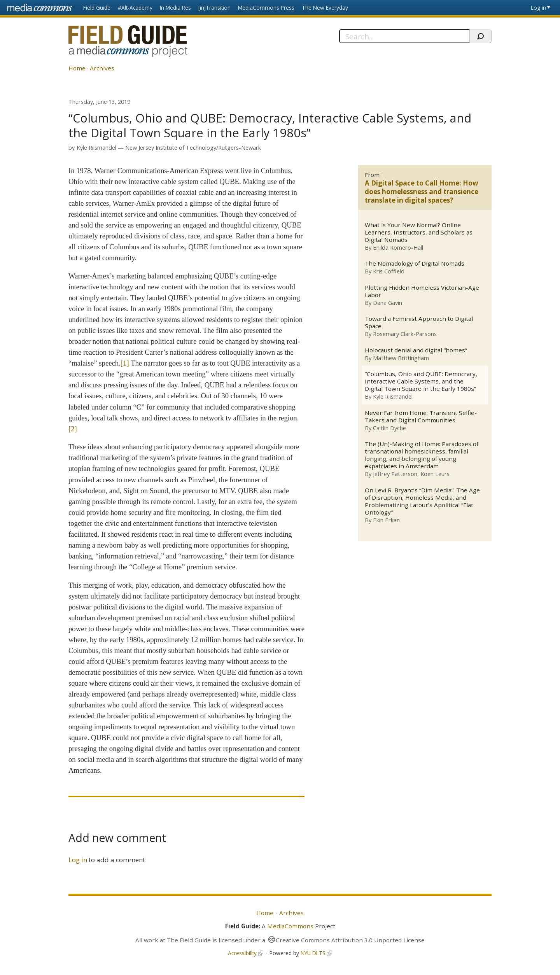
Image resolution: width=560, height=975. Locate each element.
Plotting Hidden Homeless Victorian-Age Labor (422, 291)
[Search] (404, 36)
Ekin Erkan (386, 520)
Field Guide (97, 8)
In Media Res (175, 8)
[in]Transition (214, 8)
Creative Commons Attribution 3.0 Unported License (350, 940)
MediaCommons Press (266, 8)
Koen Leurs (435, 474)
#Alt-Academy (135, 8)
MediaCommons (290, 926)
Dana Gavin (388, 303)
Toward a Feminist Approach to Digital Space (419, 322)
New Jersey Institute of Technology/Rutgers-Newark (193, 148)
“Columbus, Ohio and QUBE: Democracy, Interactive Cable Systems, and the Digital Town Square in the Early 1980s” (421, 382)
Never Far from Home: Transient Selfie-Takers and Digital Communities (421, 417)
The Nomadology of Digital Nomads (415, 263)
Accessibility (242, 953)
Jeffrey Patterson (395, 474)
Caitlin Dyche (389, 428)
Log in (538, 8)
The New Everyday (325, 8)
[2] (73, 429)
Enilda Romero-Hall (398, 247)
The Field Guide (189, 940)
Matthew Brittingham (401, 358)
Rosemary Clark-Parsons (405, 334)
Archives (102, 68)
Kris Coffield (389, 271)
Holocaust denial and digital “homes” (416, 350)
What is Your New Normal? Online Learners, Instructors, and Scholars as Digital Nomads (419, 232)
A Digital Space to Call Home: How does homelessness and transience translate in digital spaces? (422, 192)
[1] (125, 363)
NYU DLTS (313, 953)
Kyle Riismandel (96, 148)
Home (77, 68)
